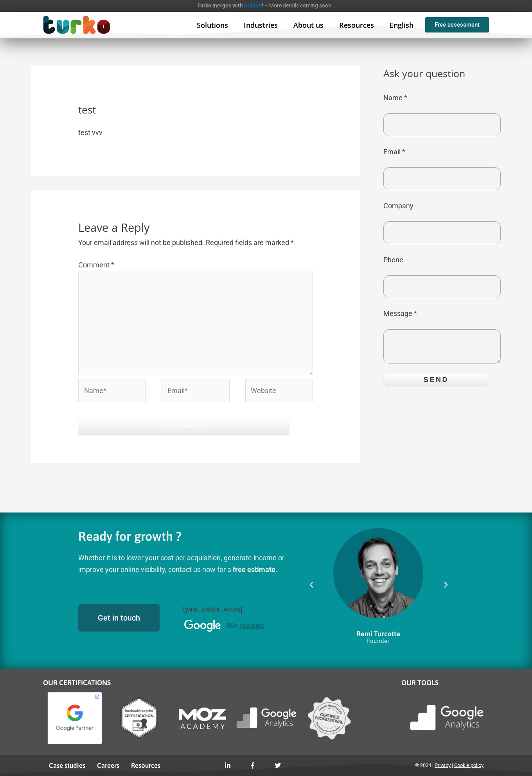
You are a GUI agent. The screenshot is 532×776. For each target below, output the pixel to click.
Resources (357, 25)
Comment (96, 265)
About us (308, 25)
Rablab (253, 5)
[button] (311, 585)
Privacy (443, 765)
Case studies (67, 765)
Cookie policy (469, 765)
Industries (261, 25)
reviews (252, 625)
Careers (108, 765)
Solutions (212, 25)
